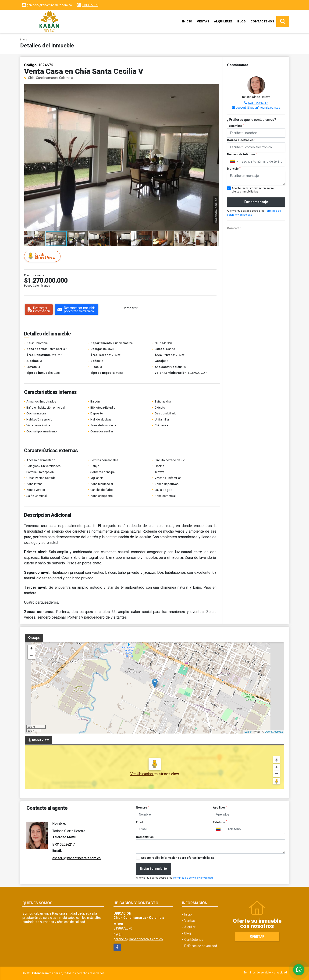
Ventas (203, 21)
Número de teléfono (242, 154)
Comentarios (145, 837)
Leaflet (248, 732)
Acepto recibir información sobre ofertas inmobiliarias (178, 858)
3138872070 (90, 5)
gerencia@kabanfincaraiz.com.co (138, 939)
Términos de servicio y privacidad (193, 878)
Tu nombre (235, 126)
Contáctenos (262, 21)
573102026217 (258, 103)
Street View (43, 256)
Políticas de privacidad (201, 946)
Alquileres (223, 21)
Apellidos (220, 807)
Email (140, 822)
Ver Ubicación (142, 774)
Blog (242, 21)
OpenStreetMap (274, 732)
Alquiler (190, 927)
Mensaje (234, 169)
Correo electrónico (241, 140)
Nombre (142, 807)
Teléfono (220, 822)
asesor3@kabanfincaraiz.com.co (258, 108)
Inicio (187, 21)
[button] (215, 88)
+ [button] (31, 649)
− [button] (31, 656)
